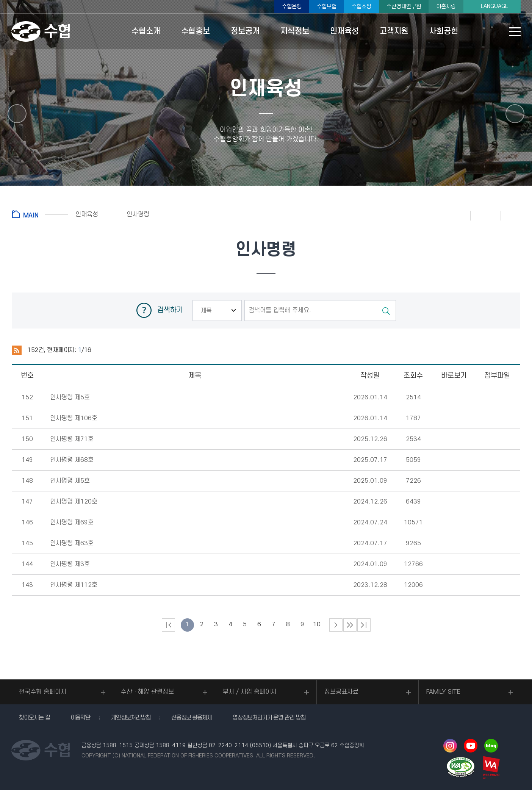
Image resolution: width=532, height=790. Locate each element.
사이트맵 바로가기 (515, 32)
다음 (350, 625)
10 (317, 624)
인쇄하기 (455, 215)
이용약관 (80, 718)
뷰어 (454, 398)
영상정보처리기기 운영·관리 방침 (269, 718)
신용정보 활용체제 (192, 718)
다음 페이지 (336, 625)
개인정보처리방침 (131, 718)
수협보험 (327, 7)
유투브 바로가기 (471, 746)
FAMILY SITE (443, 692)
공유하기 (516, 215)
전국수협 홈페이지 (43, 692)
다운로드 (497, 398)
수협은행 (292, 7)
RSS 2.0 (17, 350)
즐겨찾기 (486, 215)
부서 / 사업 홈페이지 (250, 692)
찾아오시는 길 (34, 718)
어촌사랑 (446, 7)
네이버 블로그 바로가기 (491, 746)
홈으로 (40, 214)
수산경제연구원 (404, 7)
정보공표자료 (341, 692)
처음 (168, 625)
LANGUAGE (494, 6)
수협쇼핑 (361, 7)
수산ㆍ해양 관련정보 (147, 692)
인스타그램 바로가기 (450, 746)
